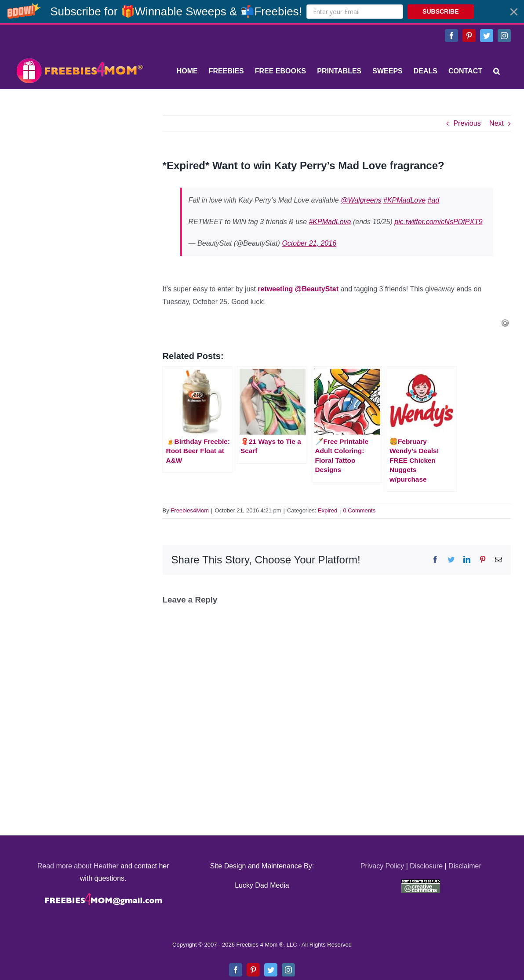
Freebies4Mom (190, 510)
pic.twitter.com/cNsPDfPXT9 (438, 222)
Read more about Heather (78, 866)
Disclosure (426, 866)
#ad (434, 200)
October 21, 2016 (309, 243)
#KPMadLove (404, 200)
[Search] (497, 71)
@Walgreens (361, 200)
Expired (327, 510)
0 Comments (360, 510)
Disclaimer (465, 866)
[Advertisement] (79, 171)
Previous (467, 123)
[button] (262, 12)
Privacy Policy (382, 866)
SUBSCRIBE (440, 11)
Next (497, 123)
